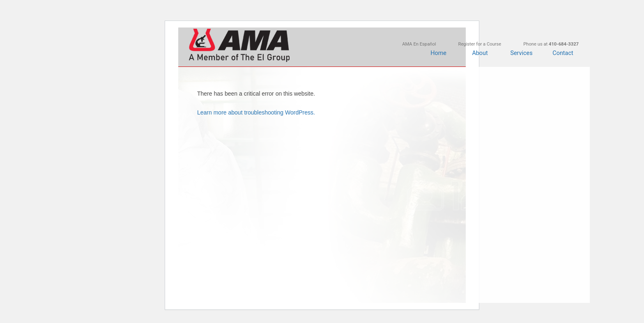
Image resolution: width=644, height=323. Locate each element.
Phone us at (551, 44)
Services (521, 53)
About (480, 53)
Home (438, 53)
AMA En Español (419, 44)
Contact (563, 53)
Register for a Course (480, 44)
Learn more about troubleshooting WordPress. (256, 112)
